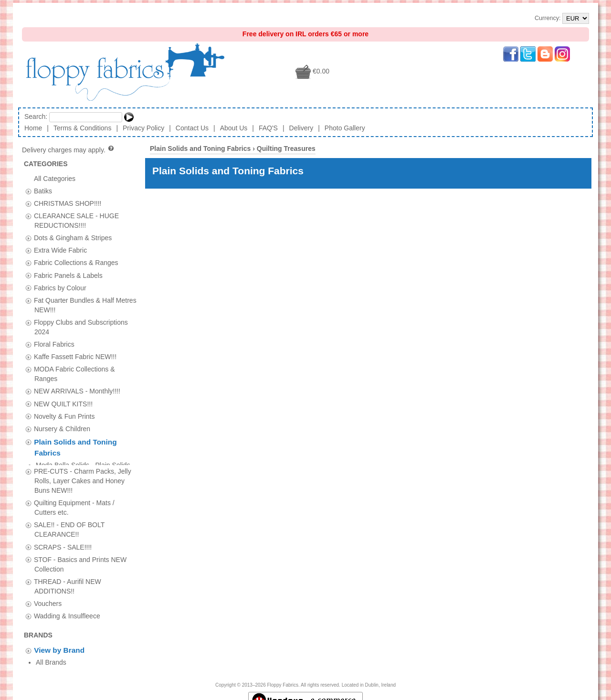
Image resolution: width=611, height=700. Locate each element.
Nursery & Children (62, 428)
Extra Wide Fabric (60, 250)
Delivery (301, 128)
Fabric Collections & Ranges (76, 263)
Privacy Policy (143, 128)
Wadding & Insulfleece (67, 611)
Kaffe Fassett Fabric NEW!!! (75, 357)
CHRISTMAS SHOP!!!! (68, 203)
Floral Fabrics (54, 344)
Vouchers (48, 598)
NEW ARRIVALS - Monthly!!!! (77, 391)
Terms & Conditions (82, 128)
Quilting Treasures (286, 148)
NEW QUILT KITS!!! (63, 403)
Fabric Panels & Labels (68, 275)
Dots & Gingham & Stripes (73, 238)
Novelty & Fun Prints (64, 416)
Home (33, 128)
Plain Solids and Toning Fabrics (200, 148)
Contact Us (192, 128)
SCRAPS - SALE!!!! (63, 542)
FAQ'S (268, 128)
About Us (234, 128)
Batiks (43, 191)
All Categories (55, 178)
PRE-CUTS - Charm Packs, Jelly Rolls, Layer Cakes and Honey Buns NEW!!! (83, 476)
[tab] (28, 191)
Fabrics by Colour (60, 287)
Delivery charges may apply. (68, 150)
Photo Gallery (345, 128)
